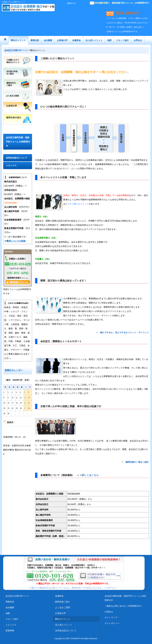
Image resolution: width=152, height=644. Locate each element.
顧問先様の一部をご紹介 (137, 462)
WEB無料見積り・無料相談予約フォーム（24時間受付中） (120, 3)
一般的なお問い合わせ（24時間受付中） (124, 606)
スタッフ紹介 (12, 619)
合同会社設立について (17, 158)
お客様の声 (60, 613)
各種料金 (59, 596)
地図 (8, 613)
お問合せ (109, 612)
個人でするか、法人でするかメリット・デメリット (125, 332)
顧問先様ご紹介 (63, 602)
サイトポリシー (112, 623)
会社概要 (10, 607)
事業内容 (10, 602)
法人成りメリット (64, 625)
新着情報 (10, 631)
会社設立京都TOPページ (17, 596)
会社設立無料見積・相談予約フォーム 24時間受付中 (18, 142)
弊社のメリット (63, 619)
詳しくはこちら (90, 475)
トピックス (11, 165)
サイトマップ (111, 617)
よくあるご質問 (63, 607)
